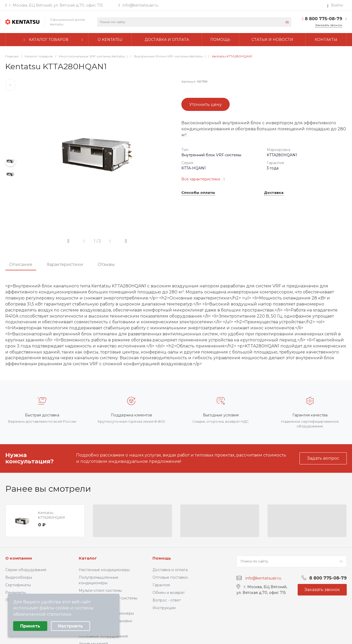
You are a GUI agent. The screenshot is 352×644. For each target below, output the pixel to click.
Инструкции (164, 608)
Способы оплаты (198, 193)
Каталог (88, 558)
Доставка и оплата (170, 570)
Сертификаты (18, 585)
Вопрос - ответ (167, 600)
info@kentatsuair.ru (140, 5)
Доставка (274, 193)
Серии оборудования (26, 570)
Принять (30, 626)
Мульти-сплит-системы (100, 591)
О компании (19, 558)
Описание (21, 264)
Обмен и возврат (169, 593)
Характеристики (65, 264)
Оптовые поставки (170, 577)
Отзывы (106, 264)
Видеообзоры (19, 577)
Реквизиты (15, 593)
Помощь (162, 558)
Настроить (70, 626)
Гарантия (161, 585)
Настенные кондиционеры (104, 570)
